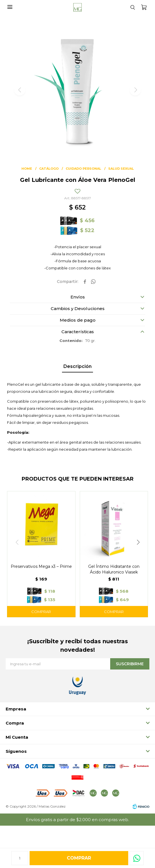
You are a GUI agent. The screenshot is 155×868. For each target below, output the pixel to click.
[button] (132, 7)
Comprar (79, 858)
